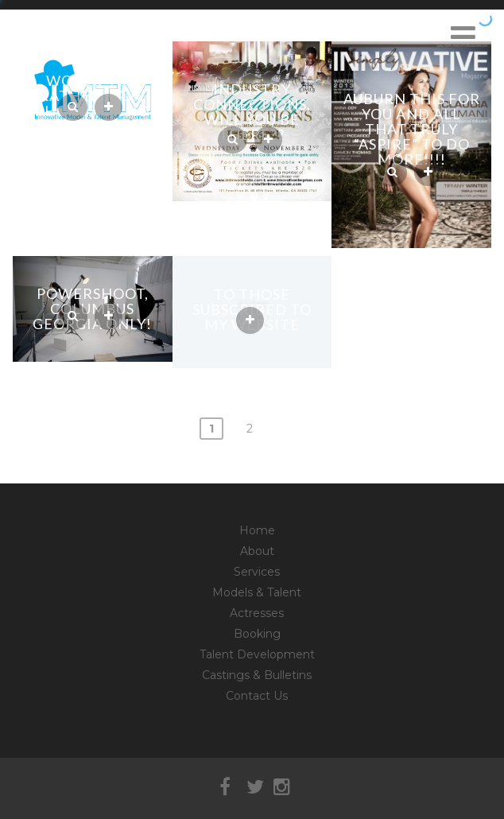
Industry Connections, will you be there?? (252, 112)
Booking (257, 634)
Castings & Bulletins (257, 675)
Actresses (257, 613)
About (257, 551)
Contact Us (257, 696)
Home (257, 530)
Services (257, 572)
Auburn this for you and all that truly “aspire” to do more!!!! (412, 129)
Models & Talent (257, 592)
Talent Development (257, 654)
